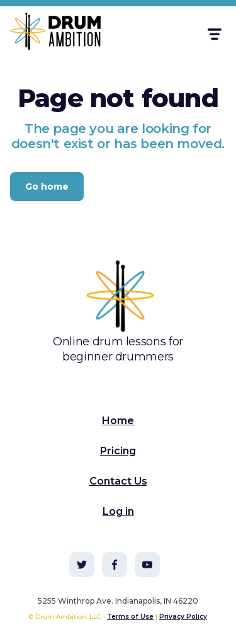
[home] (48, 34)
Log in (118, 511)
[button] (214, 34)
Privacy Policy (183, 617)
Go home (47, 187)
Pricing (118, 451)
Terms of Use (130, 617)
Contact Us (118, 481)
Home (118, 421)
